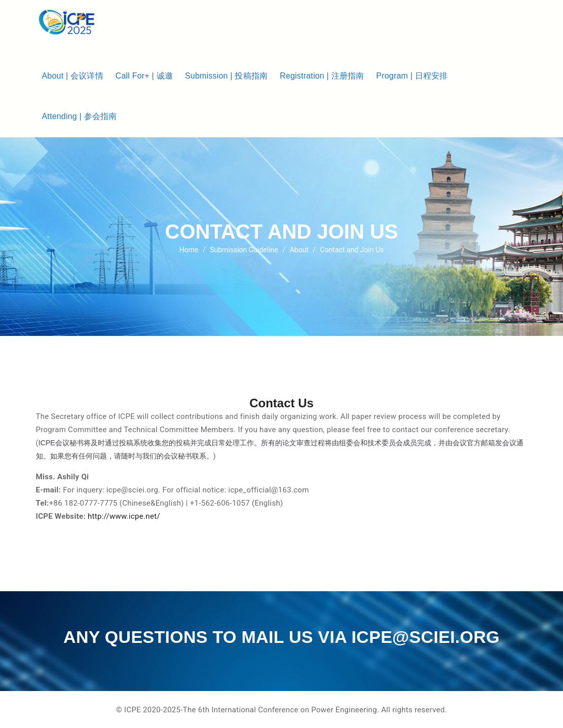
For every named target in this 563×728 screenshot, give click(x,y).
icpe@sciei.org (426, 637)
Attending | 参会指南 (80, 116)
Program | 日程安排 (412, 76)
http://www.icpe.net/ (124, 516)
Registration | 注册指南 (322, 76)
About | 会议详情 (73, 76)
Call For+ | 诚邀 (144, 76)
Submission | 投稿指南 (226, 76)
